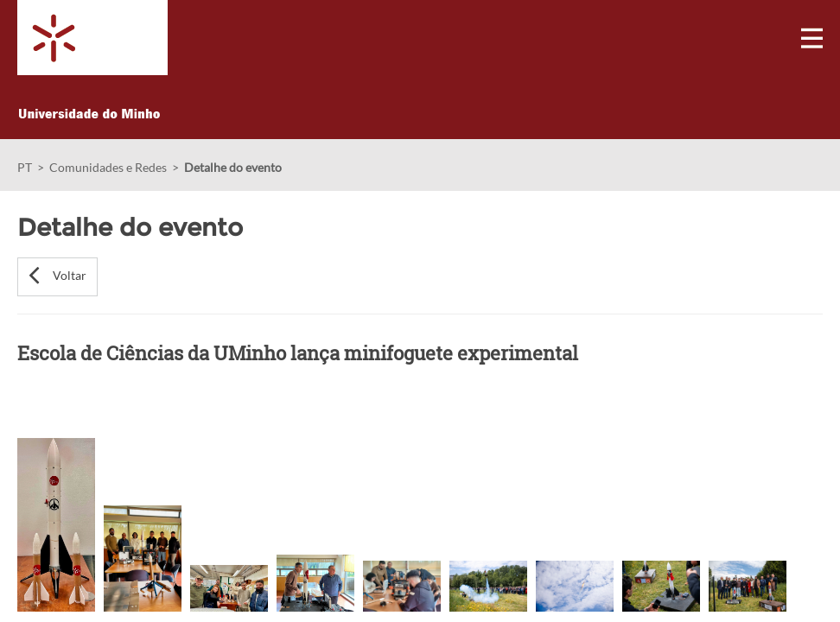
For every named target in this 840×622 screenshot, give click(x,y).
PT (25, 167)
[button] (57, 277)
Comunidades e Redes (108, 167)
